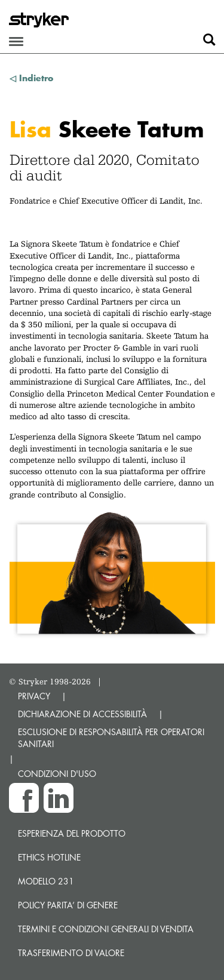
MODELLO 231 (46, 881)
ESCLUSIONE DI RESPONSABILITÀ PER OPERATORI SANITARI (111, 738)
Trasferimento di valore (71, 953)
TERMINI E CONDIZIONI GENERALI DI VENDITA (106, 929)
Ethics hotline (49, 857)
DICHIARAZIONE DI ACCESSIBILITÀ (82, 714)
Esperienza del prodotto (72, 833)
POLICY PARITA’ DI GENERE (68, 905)
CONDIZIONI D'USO (57, 774)
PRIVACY (34, 696)
